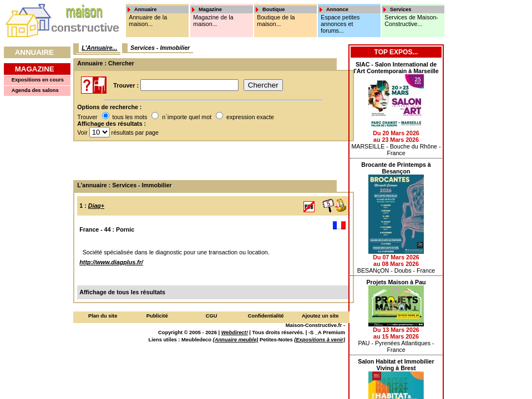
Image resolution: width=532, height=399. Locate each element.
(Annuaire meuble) (236, 340)
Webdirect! (235, 332)
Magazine (35, 69)
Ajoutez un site (320, 316)
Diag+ (96, 206)
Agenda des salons (35, 90)
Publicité (157, 316)
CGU (212, 316)
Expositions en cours (38, 80)
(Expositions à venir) (320, 340)
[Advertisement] (210, 161)
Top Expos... (396, 52)
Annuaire (34, 52)
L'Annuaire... (99, 48)
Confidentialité (266, 316)
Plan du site (103, 316)
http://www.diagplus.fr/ (111, 262)
